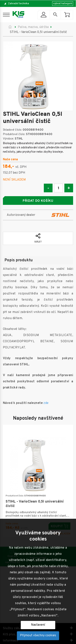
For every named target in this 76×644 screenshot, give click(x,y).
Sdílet (38, 238)
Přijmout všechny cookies (38, 636)
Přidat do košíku (38, 201)
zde (46, 403)
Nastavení (38, 625)
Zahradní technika (18, 4)
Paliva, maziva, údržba (33, 27)
